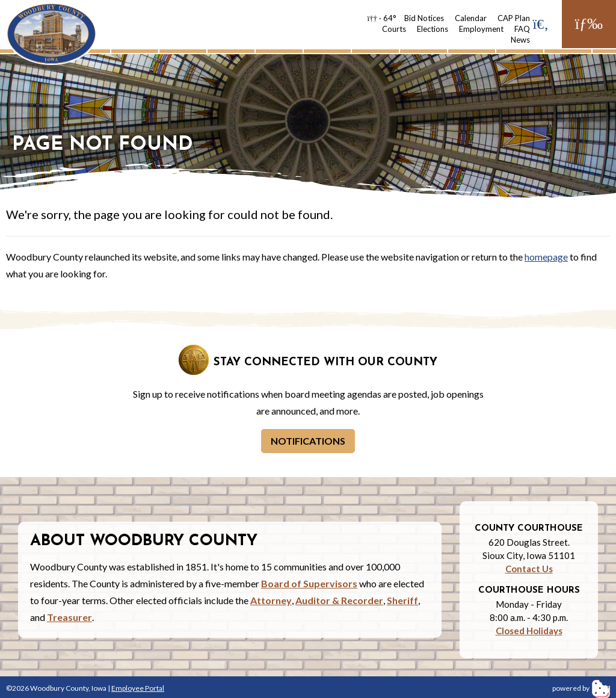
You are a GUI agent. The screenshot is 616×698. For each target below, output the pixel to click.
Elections (433, 29)
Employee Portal (138, 688)
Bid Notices (424, 18)
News (520, 40)
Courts (394, 29)
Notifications (308, 441)
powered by (581, 688)
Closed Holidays (529, 631)
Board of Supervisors (309, 583)
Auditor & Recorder (339, 600)
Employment (481, 29)
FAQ (522, 29)
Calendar (471, 18)
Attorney (271, 600)
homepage (546, 257)
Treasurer (69, 617)
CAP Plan (514, 18)
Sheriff (402, 600)
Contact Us (529, 569)
